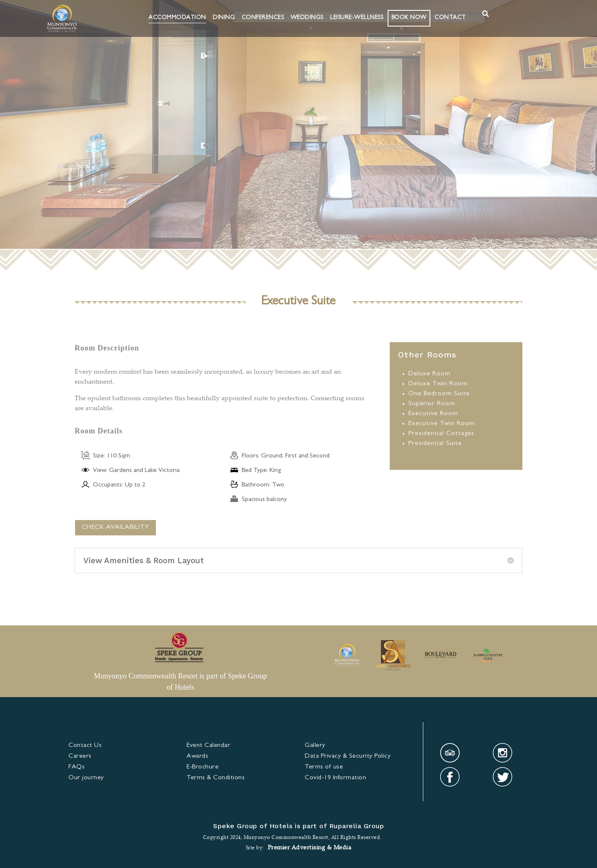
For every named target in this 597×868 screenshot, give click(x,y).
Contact (450, 18)
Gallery (315, 746)
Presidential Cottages (441, 434)
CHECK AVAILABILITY (115, 528)
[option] (347, 656)
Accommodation (177, 18)
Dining (224, 18)
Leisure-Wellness (357, 18)
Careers (80, 756)
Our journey (86, 778)
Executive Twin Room (442, 424)
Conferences (263, 18)
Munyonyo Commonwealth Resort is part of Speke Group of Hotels (180, 682)
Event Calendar (208, 746)
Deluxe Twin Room (438, 384)
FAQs (76, 767)
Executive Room (433, 414)
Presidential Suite (435, 444)
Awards (197, 756)
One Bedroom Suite (439, 394)
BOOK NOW (409, 18)
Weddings (307, 18)
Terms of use (324, 767)
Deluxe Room (430, 374)
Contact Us (85, 746)
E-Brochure (203, 767)
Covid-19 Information (335, 778)
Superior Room (432, 404)
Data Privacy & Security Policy (348, 756)
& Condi (216, 778)
